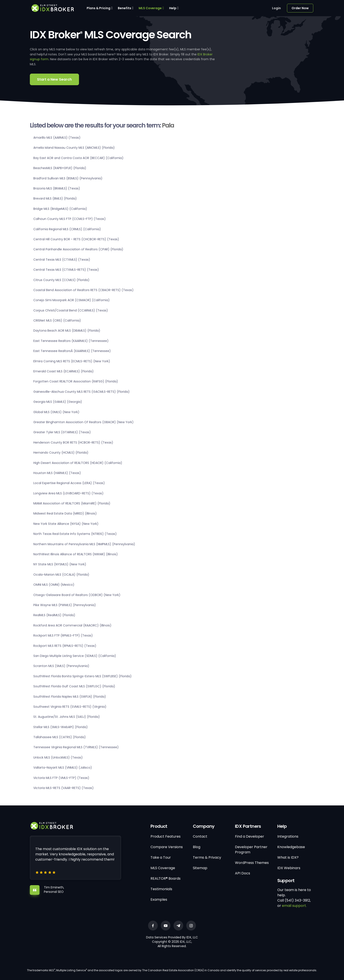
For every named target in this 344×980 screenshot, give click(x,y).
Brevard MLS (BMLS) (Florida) (55, 198)
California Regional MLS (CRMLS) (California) (67, 229)
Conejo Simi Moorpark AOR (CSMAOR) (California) (72, 300)
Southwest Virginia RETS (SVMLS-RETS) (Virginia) (70, 707)
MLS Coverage (150, 8)
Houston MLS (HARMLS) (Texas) (57, 473)
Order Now (300, 8)
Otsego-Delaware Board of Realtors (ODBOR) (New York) (77, 595)
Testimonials (161, 889)
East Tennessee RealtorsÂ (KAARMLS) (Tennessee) (72, 351)
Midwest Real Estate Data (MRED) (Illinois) (65, 513)
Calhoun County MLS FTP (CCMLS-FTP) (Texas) (70, 219)
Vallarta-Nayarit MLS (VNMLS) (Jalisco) (63, 768)
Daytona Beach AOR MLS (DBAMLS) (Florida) (67, 331)
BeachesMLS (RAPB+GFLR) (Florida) (60, 168)
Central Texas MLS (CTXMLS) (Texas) (62, 260)
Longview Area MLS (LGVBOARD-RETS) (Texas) (68, 493)
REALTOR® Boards (166, 878)
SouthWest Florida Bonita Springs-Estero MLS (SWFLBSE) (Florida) (82, 676)
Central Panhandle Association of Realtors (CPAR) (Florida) (78, 249)
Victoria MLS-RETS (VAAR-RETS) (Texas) (64, 788)
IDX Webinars (289, 868)
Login (276, 8)
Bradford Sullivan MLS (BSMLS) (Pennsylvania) (68, 178)
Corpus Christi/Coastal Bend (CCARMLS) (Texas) (71, 310)
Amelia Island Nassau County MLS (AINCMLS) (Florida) (74, 148)
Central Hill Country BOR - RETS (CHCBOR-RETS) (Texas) (76, 239)
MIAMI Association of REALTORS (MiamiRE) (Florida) (72, 503)
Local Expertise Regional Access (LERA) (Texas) (69, 483)
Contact (200, 836)
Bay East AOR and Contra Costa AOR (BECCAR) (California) (78, 158)
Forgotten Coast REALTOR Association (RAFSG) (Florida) (76, 381)
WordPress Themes (252, 863)
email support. (294, 906)
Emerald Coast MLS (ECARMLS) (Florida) (64, 371)
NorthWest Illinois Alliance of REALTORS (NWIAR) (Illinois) (76, 554)
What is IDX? (288, 857)
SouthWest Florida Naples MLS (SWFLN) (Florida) (70, 697)
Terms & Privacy (207, 857)
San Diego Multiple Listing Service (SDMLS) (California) (75, 656)
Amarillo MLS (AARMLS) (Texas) (57, 138)
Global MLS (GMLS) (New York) (56, 412)
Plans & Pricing (99, 8)
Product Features (166, 836)
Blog (197, 847)
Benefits (125, 8)
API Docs (243, 873)
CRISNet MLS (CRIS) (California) (57, 320)
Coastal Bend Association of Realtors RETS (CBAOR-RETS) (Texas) (83, 290)
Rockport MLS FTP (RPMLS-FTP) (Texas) (63, 635)
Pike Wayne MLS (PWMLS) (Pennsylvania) (65, 605)
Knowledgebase (291, 847)
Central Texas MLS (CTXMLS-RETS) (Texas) (66, 270)
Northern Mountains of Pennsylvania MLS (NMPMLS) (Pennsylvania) (84, 544)
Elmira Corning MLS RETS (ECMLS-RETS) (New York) (72, 361)
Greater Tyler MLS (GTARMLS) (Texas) (62, 432)
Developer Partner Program (251, 850)
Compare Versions (167, 847)
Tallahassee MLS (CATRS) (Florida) (60, 737)
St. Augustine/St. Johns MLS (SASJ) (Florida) (67, 717)
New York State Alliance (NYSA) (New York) (66, 524)
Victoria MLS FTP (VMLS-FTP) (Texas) (61, 778)
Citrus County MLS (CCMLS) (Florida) (61, 280)
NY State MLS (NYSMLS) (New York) (60, 564)
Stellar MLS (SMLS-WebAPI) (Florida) (61, 727)
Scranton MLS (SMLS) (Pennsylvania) (61, 666)
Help (173, 8)
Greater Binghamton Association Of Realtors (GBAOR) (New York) (83, 422)
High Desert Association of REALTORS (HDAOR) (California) (78, 463)
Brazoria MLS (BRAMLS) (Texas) (57, 188)
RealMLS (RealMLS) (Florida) (54, 615)
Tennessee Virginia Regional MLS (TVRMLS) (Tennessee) (76, 747)
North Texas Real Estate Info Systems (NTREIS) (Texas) (75, 534)
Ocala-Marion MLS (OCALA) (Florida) (61, 575)
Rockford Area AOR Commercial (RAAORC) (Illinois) (72, 625)
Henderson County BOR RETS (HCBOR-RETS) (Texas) (73, 442)
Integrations (288, 836)
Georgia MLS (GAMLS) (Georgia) (58, 402)
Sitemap (200, 868)
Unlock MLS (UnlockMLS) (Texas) (58, 757)
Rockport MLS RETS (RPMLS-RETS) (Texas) (65, 646)
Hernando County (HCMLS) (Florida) (61, 453)
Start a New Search (54, 79)
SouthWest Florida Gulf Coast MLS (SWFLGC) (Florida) (74, 686)
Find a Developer (250, 836)
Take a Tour (161, 857)
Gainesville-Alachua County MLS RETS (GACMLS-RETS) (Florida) (82, 392)
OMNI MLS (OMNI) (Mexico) (54, 585)
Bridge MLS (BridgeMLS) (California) (60, 209)
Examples (159, 900)
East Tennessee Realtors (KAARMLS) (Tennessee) (71, 341)
